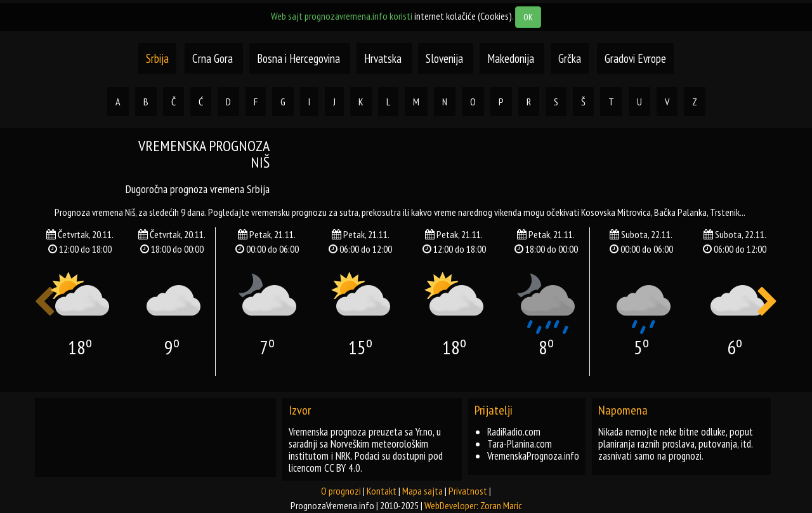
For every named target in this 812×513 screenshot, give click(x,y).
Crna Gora (213, 58)
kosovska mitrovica (616, 212)
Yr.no (424, 432)
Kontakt (382, 491)
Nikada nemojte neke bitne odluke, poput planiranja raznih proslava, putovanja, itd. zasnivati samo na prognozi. (676, 444)
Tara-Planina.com (520, 444)
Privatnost (468, 491)
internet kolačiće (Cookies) (463, 16)
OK (528, 17)
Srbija (157, 58)
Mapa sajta (422, 491)
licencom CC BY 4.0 (324, 468)
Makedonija (512, 58)
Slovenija (446, 58)
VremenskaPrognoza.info (533, 456)
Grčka (570, 58)
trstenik (725, 212)
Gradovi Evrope (635, 58)
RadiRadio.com (514, 432)
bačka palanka (680, 212)
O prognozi (341, 491)
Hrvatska (384, 58)
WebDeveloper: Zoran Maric (473, 505)
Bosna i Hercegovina (300, 58)
